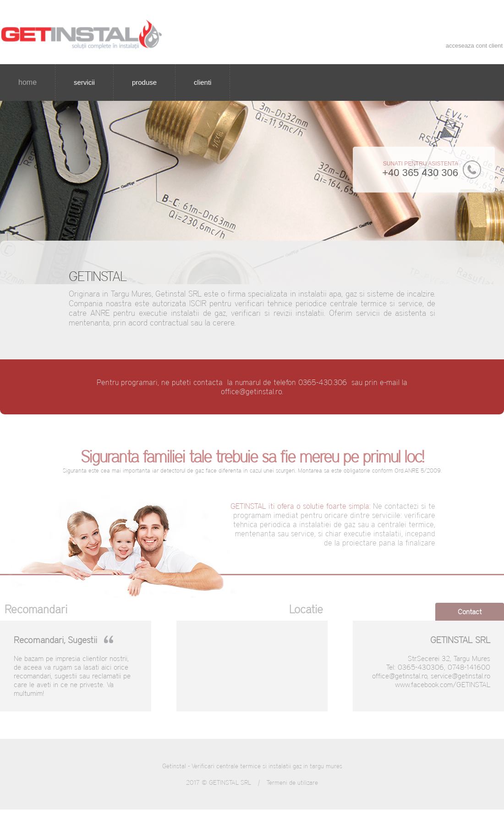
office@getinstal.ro (251, 391)
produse (144, 82)
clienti (203, 82)
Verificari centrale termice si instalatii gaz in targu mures (267, 766)
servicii (84, 82)
